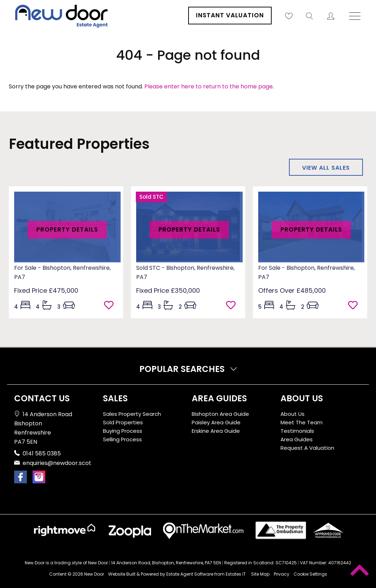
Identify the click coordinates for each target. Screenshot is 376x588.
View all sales (326, 168)
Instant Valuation (230, 15)
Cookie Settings (310, 574)
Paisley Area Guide (216, 422)
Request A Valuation (307, 448)
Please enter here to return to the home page (209, 86)
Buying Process (123, 431)
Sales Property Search (132, 414)
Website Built (122, 574)
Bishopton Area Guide (220, 414)
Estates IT (236, 574)
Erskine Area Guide (216, 431)
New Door (94, 574)
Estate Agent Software (190, 574)
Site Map (260, 574)
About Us (293, 414)
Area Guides (297, 439)
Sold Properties (123, 422)
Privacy (282, 574)
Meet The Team (302, 422)
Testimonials (297, 431)
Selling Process (122, 439)
